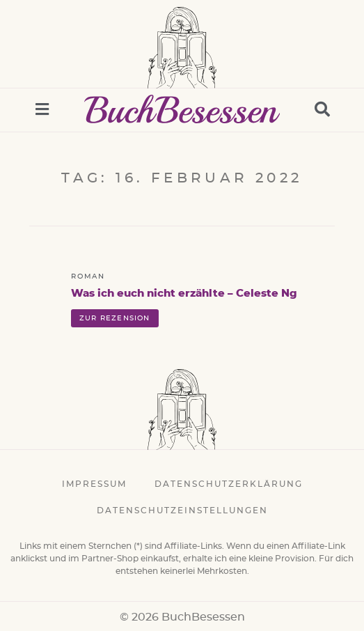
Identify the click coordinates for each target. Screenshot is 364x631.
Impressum (94, 484)
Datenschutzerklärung (229, 484)
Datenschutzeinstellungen (182, 511)
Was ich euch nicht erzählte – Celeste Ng (184, 294)
